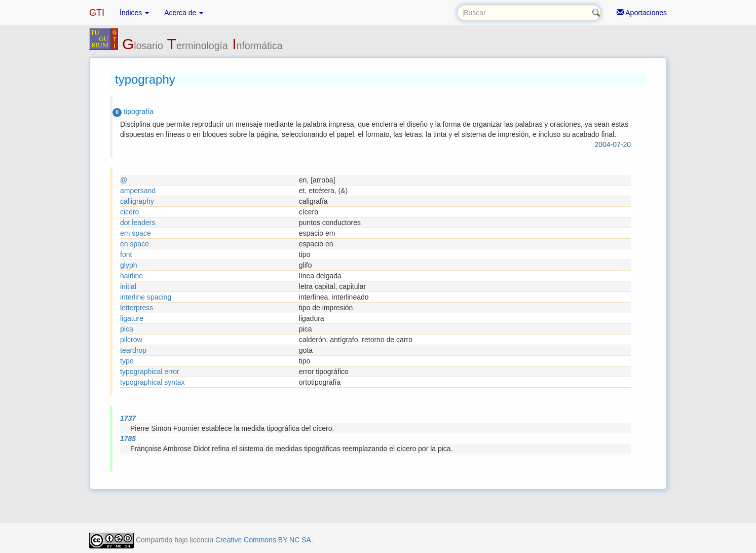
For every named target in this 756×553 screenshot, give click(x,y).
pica (127, 329)
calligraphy (137, 201)
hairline (131, 276)
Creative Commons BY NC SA (263, 540)
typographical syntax (153, 382)
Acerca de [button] (184, 13)
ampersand (138, 191)
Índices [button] (134, 13)
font (126, 254)
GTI (97, 13)
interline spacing (146, 297)
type (127, 361)
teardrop (133, 350)
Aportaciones (642, 13)
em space (136, 233)
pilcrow (131, 340)
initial (128, 286)
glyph (128, 265)
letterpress (137, 308)
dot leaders (138, 223)
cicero (129, 212)
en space (135, 244)
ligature (132, 318)
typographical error (150, 372)
